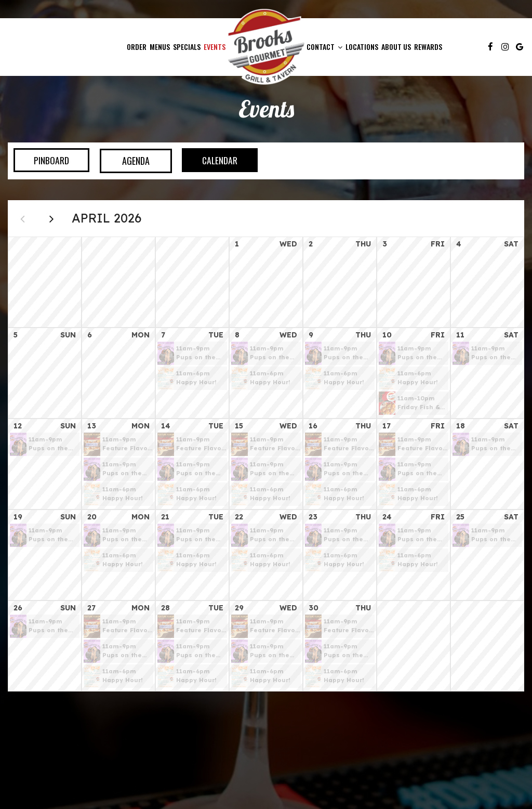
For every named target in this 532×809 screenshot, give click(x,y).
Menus (160, 47)
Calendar (216, 161)
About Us (396, 47)
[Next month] (55, 220)
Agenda (129, 161)
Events (215, 47)
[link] (266, 47)
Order (137, 47)
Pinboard (43, 161)
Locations (362, 47)
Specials (187, 47)
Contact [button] (324, 47)
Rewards (428, 47)
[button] (192, 356)
